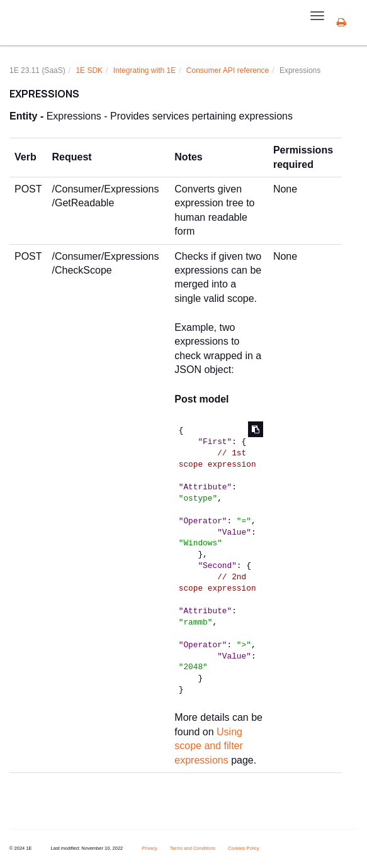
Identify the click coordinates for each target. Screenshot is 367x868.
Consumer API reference (228, 70)
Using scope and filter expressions (209, 746)
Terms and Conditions (193, 848)
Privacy (150, 848)
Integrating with (144, 70)
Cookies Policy (243, 848)
